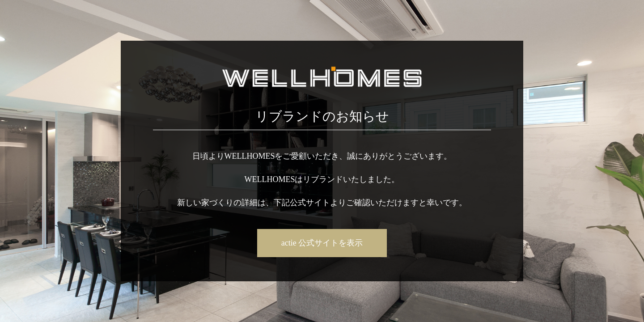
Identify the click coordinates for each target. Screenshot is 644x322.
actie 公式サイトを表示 (322, 243)
